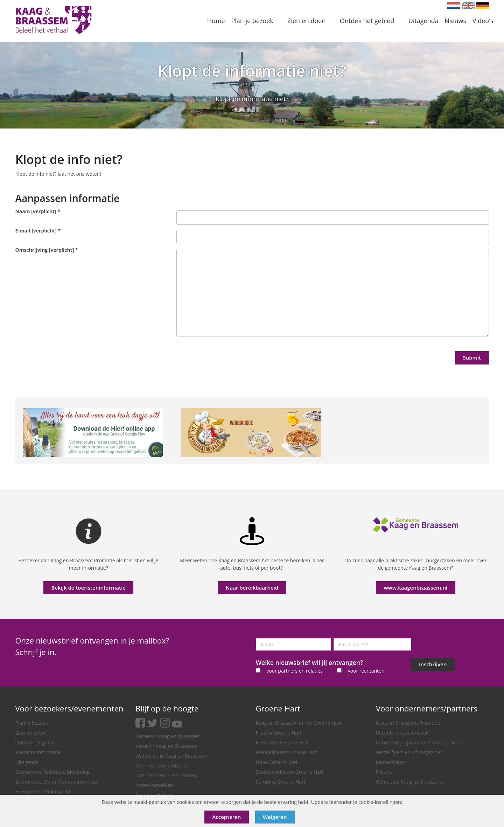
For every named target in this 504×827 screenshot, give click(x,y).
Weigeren (275, 817)
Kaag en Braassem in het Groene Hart (299, 723)
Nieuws (384, 772)
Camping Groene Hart (281, 782)
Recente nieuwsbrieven (402, 733)
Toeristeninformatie (38, 752)
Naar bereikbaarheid (252, 588)
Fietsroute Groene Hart (282, 742)
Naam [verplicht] (38, 211)
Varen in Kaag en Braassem (167, 746)
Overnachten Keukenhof (163, 766)
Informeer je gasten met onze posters (419, 742)
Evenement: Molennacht (43, 791)
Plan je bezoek (32, 723)
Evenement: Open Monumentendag (56, 782)
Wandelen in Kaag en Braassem (171, 756)
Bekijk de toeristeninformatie (89, 588)
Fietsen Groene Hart (279, 733)
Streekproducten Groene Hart (290, 772)
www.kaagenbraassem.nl (415, 588)
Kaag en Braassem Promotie (408, 723)
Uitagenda (27, 762)
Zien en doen (30, 733)
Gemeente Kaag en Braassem (409, 782)
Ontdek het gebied (37, 742)
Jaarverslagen (391, 762)
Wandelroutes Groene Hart (287, 752)
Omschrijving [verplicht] (47, 250)
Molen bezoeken (154, 785)
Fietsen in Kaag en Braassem (168, 736)
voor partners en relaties (295, 671)
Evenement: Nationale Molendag (52, 772)
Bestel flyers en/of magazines (409, 752)
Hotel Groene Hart (277, 762)
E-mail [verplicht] (38, 231)
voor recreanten (366, 671)
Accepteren (226, 817)
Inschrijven (433, 664)
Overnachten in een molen (166, 775)
